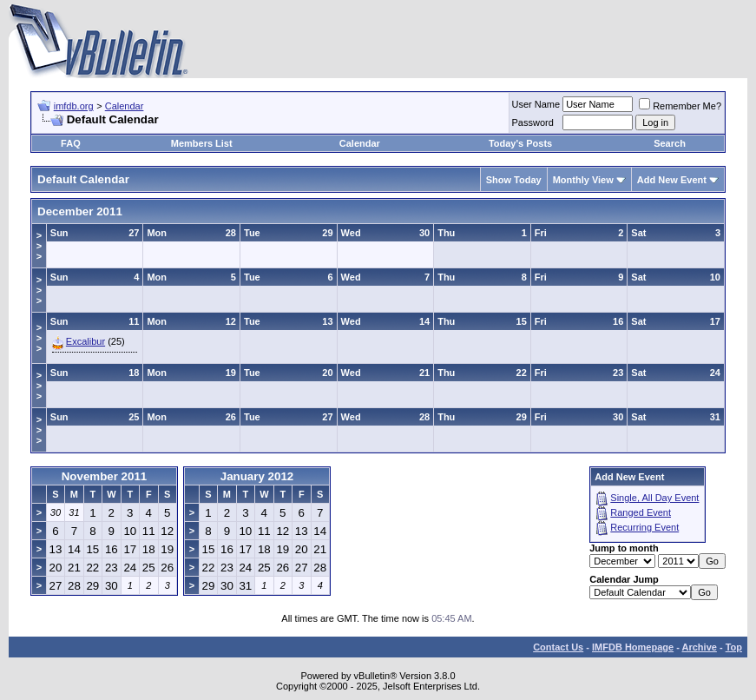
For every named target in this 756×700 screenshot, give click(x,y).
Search (670, 143)
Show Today (514, 180)
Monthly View (583, 180)
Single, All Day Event (654, 498)
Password (533, 122)
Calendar (125, 106)
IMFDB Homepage (633, 647)
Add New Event (672, 180)
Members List (202, 143)
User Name (536, 104)
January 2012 (257, 476)
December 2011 (80, 211)
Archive (700, 647)
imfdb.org (74, 106)
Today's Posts (520, 143)
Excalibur (85, 341)
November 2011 (105, 476)
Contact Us (558, 647)
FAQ (71, 143)
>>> (39, 246)
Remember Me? (680, 106)
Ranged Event (641, 512)
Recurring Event (644, 527)
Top (734, 647)
